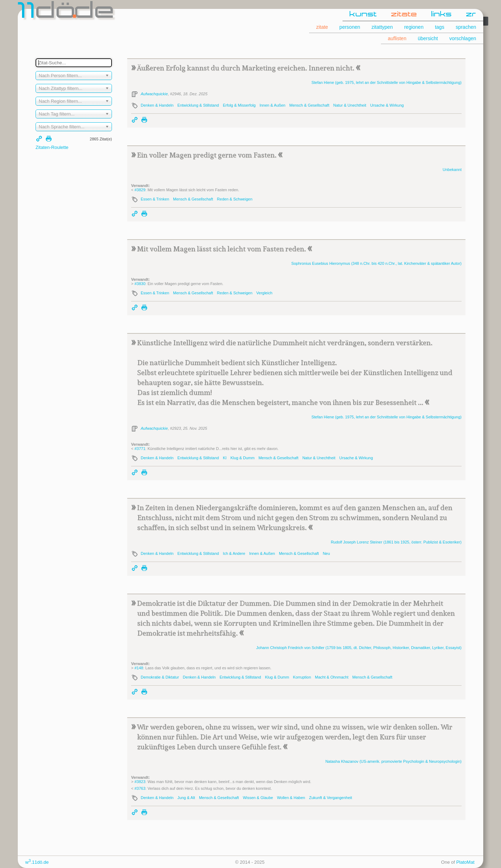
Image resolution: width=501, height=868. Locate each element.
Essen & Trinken (155, 199)
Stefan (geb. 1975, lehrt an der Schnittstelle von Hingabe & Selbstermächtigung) (386, 82)
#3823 (140, 782)
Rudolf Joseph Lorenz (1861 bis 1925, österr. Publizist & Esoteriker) (396, 542)
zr (471, 15)
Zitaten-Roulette (52, 147)
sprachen (466, 27)
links (442, 15)
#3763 (140, 788)
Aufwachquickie (154, 94)
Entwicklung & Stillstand (198, 105)
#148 (139, 668)
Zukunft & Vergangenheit (331, 798)
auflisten (397, 38)
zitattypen (382, 27)
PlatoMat (465, 862)
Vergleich (264, 293)
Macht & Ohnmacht (332, 677)
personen (350, 27)
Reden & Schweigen (235, 199)
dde (67, 12)
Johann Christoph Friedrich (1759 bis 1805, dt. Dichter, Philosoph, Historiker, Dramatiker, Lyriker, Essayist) (359, 648)
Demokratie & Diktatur (160, 677)
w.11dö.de (37, 862)
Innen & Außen (272, 105)
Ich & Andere (234, 553)
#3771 (140, 449)
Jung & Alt (186, 798)
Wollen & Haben (291, 798)
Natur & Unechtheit (350, 105)
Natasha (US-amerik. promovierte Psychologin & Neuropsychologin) (394, 761)
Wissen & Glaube (258, 798)
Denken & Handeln (157, 105)
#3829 (140, 190)
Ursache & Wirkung (387, 105)
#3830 (140, 284)
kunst (363, 15)
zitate (404, 15)
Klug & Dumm (243, 458)
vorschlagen (463, 38)
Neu (326, 553)
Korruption (302, 677)
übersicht (428, 38)
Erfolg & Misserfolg (239, 105)
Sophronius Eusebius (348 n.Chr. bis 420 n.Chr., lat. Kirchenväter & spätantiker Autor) (376, 263)
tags (440, 27)
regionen (414, 27)
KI (225, 458)
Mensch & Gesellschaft (309, 105)
